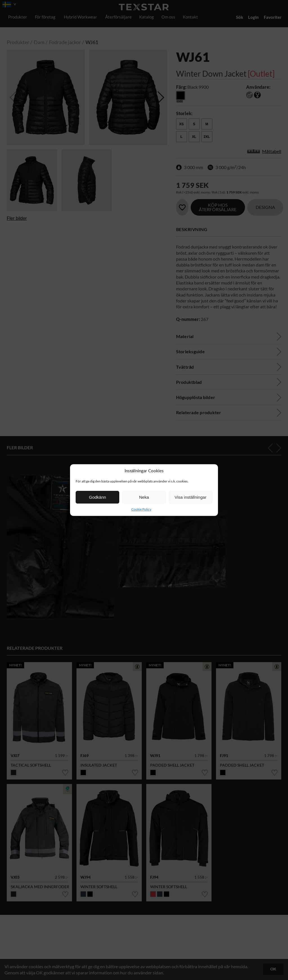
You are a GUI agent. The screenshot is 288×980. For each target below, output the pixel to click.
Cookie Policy (141, 509)
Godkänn (97, 497)
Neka (144, 497)
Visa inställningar (191, 497)
